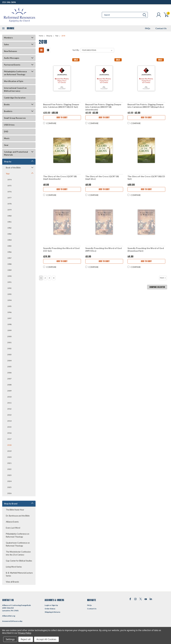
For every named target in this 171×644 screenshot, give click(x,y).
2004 (9, 361)
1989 (9, 270)
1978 (9, 204)
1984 (9, 240)
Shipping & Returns (52, 612)
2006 (9, 373)
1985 (9, 246)
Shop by (8, 162)
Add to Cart (62, 117)
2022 (9, 469)
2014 (9, 421)
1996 (9, 312)
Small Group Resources (15, 118)
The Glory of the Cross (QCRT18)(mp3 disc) (102, 178)
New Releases (11, 51)
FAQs (148, 28)
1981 (9, 222)
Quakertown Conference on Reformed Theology (18, 544)
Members (8, 38)
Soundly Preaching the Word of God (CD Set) (61, 249)
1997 (9, 318)
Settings (10, 639)
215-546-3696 (9, 2)
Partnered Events (12, 65)
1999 (9, 330)
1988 (9, 264)
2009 (9, 391)
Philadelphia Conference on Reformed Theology (15, 73)
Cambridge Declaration (15, 98)
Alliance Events (12, 522)
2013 (9, 415)
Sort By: (76, 50)
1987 (9, 258)
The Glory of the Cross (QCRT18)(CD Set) (146, 178)
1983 (9, 234)
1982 (9, 228)
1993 (9, 294)
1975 (9, 186)
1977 (9, 198)
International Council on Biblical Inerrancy (15, 89)
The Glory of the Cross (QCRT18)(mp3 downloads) (60, 178)
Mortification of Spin (14, 81)
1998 (9, 324)
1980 (9, 216)
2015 (9, 427)
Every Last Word (13, 528)
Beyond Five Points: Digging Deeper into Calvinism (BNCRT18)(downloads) (103, 107)
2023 (9, 475)
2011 (9, 403)
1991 (9, 282)
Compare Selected (157, 287)
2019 (9, 451)
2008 (9, 385)
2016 (9, 433)
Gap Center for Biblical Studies (19, 561)
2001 (9, 342)
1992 (9, 288)
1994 (9, 300)
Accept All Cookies (46, 639)
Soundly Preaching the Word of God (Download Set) (146, 249)
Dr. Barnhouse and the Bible (18, 516)
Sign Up (55, 605)
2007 (9, 379)
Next (163, 278)
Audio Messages (12, 58)
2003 (9, 355)
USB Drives (9, 125)
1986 (9, 252)
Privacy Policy (25, 633)
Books (7, 104)
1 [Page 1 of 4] (41, 278)
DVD (6, 132)
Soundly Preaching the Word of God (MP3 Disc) (103, 249)
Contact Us (161, 28)
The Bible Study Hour (15, 510)
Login (47, 605)
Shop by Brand (11, 504)
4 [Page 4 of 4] (54, 278)
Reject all (26, 639)
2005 (9, 367)
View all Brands (12, 582)
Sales (6, 44)
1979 (9, 210)
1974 (9, 180)
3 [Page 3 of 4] (49, 278)
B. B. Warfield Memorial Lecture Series (19, 574)
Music (7, 138)
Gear (6, 145)
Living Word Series (14, 567)
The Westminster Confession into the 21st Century (18, 553)
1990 (9, 276)
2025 (9, 487)
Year (8, 174)
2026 (9, 493)
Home (41, 36)
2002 (9, 348)
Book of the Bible (13, 168)
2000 (9, 336)
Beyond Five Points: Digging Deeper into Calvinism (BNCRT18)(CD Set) (61, 106)
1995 (9, 306)
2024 (9, 481)
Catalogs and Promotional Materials (16, 153)
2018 (9, 445)
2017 (9, 439)
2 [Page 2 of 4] (45, 278)
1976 (9, 192)
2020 (9, 457)
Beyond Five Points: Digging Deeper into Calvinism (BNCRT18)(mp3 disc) (146, 106)
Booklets (8, 111)
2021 (9, 463)
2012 (9, 409)
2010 (9, 397)
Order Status (50, 609)
